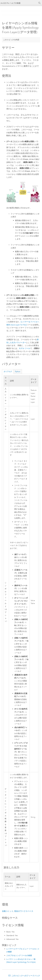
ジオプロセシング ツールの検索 (19, 955)
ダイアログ (8, 372)
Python (18, 372)
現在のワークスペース (24, 911)
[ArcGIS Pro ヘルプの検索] (19, 3)
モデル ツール (25, 348)
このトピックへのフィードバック (26, 976)
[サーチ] (40, 3)
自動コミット (8, 911)
